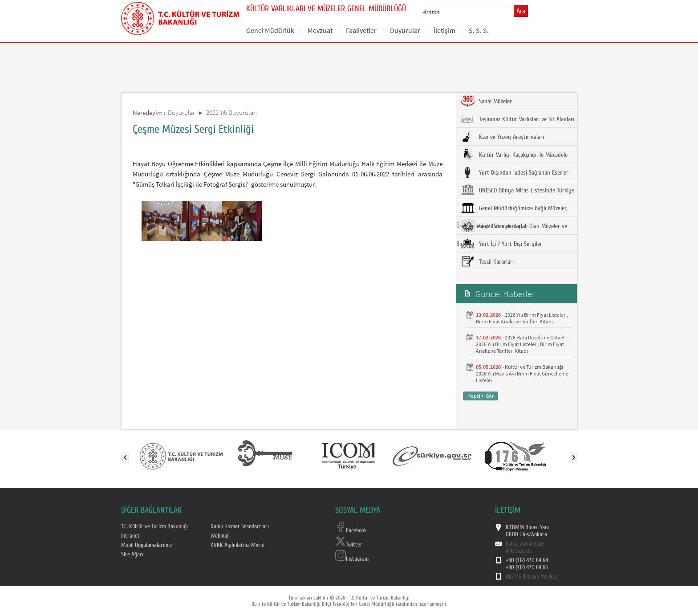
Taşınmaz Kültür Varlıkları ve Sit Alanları (517, 119)
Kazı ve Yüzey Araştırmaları (502, 137)
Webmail (220, 536)
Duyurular (405, 30)
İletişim (444, 30)
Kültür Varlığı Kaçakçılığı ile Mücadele (514, 155)
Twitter (349, 545)
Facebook (351, 530)
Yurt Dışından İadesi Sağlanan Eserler (515, 172)
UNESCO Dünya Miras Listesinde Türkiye (517, 190)
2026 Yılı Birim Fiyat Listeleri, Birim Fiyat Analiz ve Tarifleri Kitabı (522, 318)
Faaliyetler (361, 30)
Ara (521, 11)
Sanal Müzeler (486, 101)
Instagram (352, 559)
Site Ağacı (132, 555)
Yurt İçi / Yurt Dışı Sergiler (501, 244)
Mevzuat (320, 30)
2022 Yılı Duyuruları (231, 112)
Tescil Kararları (487, 261)
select (512, 12)
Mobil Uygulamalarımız (146, 545)
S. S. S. (479, 30)
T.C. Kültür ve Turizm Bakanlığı (154, 526)
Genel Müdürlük (270, 30)
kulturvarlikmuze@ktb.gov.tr (525, 547)
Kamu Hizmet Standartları (240, 526)
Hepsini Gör (481, 396)
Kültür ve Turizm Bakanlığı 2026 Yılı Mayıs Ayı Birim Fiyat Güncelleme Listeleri (522, 373)
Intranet (130, 536)
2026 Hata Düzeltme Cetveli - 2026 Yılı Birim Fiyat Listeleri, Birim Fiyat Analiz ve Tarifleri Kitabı (522, 344)
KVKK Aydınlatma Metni (237, 545)
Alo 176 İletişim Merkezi (532, 577)
